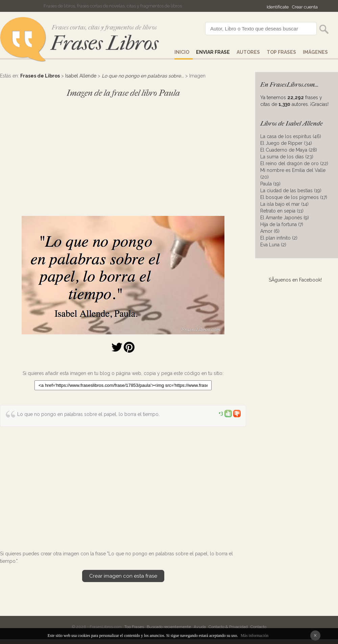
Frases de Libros (40, 76)
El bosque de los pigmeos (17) (294, 197)
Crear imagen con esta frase (123, 576)
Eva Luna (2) (273, 245)
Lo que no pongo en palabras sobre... (143, 76)
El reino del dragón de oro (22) (294, 163)
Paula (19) (270, 184)
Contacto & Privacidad (228, 627)
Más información (255, 636)
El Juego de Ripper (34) (286, 143)
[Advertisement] (123, 154)
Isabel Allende (81, 76)
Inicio (182, 52)
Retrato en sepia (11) (282, 211)
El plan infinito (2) (279, 238)
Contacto (258, 627)
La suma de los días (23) (287, 157)
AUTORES (248, 52)
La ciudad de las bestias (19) (291, 191)
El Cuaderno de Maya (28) (289, 150)
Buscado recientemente (169, 627)
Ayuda (200, 627)
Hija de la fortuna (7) (282, 224)
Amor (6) (270, 231)
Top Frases (281, 52)
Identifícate (278, 7)
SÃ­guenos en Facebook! (295, 280)
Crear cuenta (305, 7)
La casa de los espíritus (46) (291, 136)
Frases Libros (104, 43)
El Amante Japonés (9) (285, 218)
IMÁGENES (315, 52)
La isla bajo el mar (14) (284, 204)
